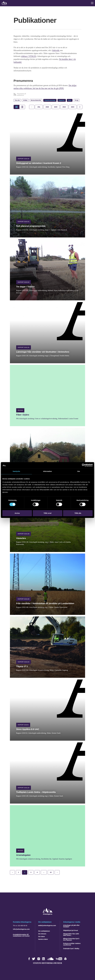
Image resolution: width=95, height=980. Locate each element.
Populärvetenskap (50, 100)
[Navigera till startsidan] (48, 914)
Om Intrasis (42, 934)
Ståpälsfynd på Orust (71, 930)
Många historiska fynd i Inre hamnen (71, 939)
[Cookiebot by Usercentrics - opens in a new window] (83, 465)
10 (51, 872)
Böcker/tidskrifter (36, 100)
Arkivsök (56, 50)
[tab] (47, 107)
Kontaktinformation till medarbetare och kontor (21, 935)
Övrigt (76, 100)
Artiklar (25, 100)
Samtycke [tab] (16, 471)
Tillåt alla (78, 513)
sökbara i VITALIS (29, 56)
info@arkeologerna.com (21, 929)
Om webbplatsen (44, 931)
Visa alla (17, 100)
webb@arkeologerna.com (47, 925)
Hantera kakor (43, 939)
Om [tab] (79, 471)
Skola (70, 100)
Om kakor (42, 936)
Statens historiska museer (47, 963)
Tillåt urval (48, 513)
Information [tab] (47, 471)
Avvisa (17, 513)
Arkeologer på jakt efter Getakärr (71, 926)
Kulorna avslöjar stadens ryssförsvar (72, 944)
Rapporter (62, 100)
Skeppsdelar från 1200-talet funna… (71, 935)
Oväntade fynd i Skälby (71, 949)
